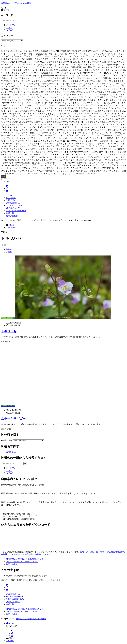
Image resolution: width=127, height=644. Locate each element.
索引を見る (11, 452)
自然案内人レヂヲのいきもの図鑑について (25, 559)
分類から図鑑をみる (15, 599)
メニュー (11, 638)
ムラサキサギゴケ (13, 419)
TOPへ (10, 641)
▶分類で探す (7, 440)
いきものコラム (13, 203)
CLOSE (5, 10)
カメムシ (10, 30)
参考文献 (10, 213)
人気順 (9, 252)
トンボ (9, 28)
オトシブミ (11, 25)
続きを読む (6, 342)
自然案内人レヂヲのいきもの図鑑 (16, 3)
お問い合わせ (12, 216)
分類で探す (11, 200)
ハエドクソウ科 (8, 318)
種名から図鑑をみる (15, 597)
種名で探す (11, 198)
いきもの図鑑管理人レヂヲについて (22, 562)
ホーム (9, 195)
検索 (4, 176)
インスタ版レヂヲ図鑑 (16, 211)
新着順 (9, 249)
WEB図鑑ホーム (13, 594)
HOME (11, 225)
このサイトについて (15, 205)
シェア (13, 626)
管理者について (13, 208)
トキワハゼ (11, 227)
